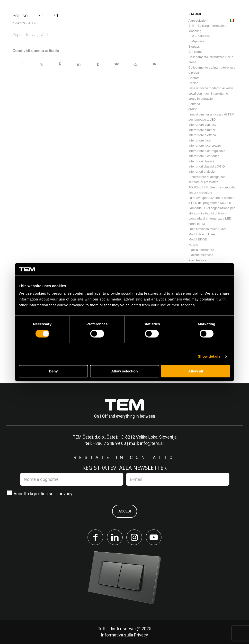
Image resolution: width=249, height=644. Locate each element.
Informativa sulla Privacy (124, 635)
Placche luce (197, 260)
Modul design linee (202, 234)
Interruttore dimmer (202, 130)
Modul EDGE (198, 239)
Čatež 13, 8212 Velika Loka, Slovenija (142, 437)
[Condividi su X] (41, 64)
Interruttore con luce (203, 125)
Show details (209, 357)
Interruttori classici (201, 161)
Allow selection (124, 371)
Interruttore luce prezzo (205, 146)
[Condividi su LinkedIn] (79, 64)
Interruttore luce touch (204, 156)
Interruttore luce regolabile (207, 151)
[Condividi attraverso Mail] (154, 64)
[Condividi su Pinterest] (60, 64)
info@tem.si (152, 443)
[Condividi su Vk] (117, 64)
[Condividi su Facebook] (22, 64)
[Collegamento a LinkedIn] (115, 537)
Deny (53, 371)
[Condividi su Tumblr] (98, 64)
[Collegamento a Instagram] (134, 537)
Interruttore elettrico (202, 135)
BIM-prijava (196, 41)
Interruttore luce (200, 140)
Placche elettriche (201, 255)
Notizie (193, 245)
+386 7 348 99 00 (109, 443)
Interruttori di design (202, 172)
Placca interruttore (201, 250)
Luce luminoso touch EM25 (208, 229)
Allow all (196, 371)
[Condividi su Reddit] (136, 64)
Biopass (194, 47)
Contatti (194, 78)
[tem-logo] (35, 23)
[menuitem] (81, 16)
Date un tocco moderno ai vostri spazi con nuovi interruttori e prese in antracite (211, 93)
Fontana (194, 104)
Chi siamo (196, 52)
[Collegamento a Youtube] (154, 537)
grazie (193, 109)
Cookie (193, 83)
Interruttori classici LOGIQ (207, 166)
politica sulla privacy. (53, 494)
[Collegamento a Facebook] (95, 537)
